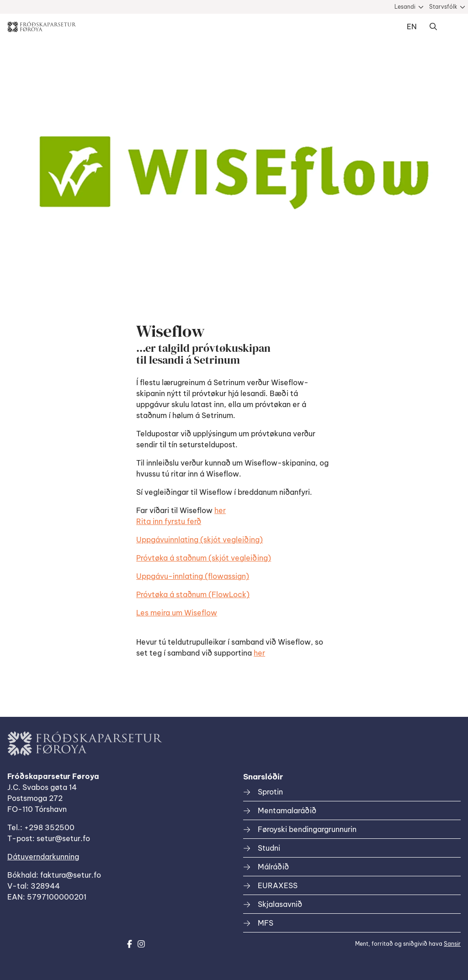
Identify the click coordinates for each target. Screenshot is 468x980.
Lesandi (405, 7)
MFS (266, 923)
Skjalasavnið (280, 904)
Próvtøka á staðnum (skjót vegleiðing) (204, 558)
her (220, 510)
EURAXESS (278, 885)
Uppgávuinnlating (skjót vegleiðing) (199, 540)
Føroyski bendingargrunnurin (307, 829)
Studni (269, 848)
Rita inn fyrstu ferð (169, 521)
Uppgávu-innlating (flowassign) (193, 576)
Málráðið (273, 867)
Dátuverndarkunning (43, 857)
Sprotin (270, 792)
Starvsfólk (443, 7)
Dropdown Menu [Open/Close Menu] (452, 27)
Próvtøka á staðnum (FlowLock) (193, 594)
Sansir (452, 944)
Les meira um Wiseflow (177, 613)
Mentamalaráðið (287, 810)
